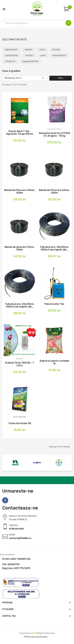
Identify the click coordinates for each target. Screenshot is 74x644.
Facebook (5, 500)
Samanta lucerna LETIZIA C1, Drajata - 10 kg (54, 134)
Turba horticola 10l (20, 423)
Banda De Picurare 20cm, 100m (54, 191)
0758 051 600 (16, 529)
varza (42, 50)
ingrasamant (11, 50)
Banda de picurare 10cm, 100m (20, 248)
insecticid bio (11, 55)
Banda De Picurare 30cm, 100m (20, 191)
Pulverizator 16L (54, 304)
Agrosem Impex (54, 129)
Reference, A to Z (25, 78)
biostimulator (59, 55)
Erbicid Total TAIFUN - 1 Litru (20, 364)
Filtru (61, 78)
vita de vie (10, 61)
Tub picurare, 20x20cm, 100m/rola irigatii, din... (20, 305)
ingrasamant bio (30, 61)
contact (29, 55)
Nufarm (20, 359)
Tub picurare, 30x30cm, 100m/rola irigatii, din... (54, 248)
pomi (43, 55)
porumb (56, 50)
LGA (33, 633)
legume (28, 50)
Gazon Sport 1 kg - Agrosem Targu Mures (20, 132)
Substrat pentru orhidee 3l (54, 362)
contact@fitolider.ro (20, 538)
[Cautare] (37, 23)
